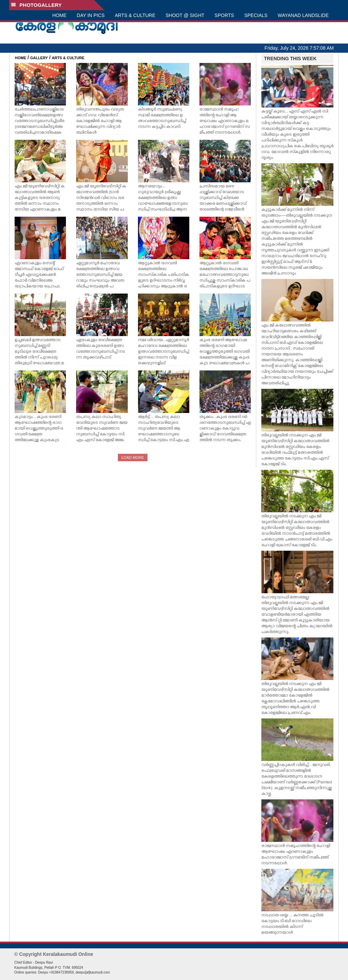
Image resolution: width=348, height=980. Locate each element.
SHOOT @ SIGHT (185, 15)
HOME (59, 15)
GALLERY (39, 58)
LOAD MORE (133, 458)
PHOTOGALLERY (36, 5)
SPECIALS (256, 15)
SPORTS (224, 15)
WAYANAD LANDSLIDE (303, 15)
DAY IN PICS (91, 15)
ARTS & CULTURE (135, 15)
